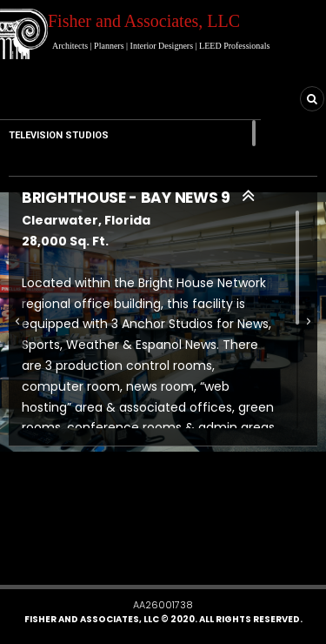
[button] (81, 557)
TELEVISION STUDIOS (59, 135)
